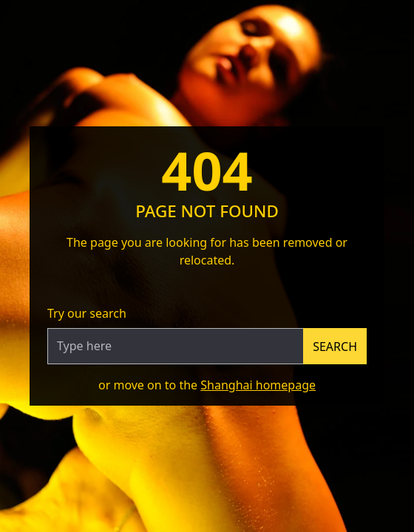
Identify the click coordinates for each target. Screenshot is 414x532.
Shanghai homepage (258, 385)
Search (335, 347)
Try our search (87, 313)
